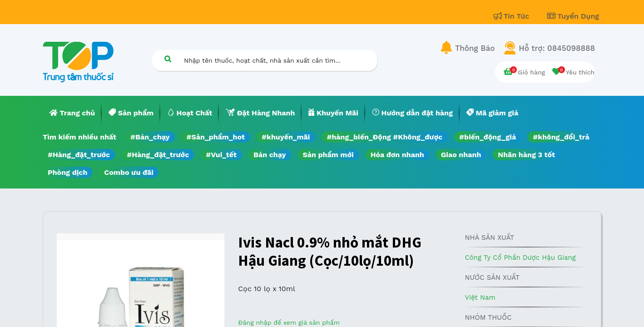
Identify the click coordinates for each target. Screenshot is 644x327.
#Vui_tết (221, 155)
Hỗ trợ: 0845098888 (557, 48)
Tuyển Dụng (573, 16)
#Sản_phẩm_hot (216, 137)
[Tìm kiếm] (168, 59)
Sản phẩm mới (328, 155)
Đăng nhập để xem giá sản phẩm (289, 322)
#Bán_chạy (150, 137)
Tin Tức (513, 16)
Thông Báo (475, 48)
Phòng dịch (67, 172)
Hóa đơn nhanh (397, 155)
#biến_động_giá (488, 137)
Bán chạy (270, 155)
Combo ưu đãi (129, 172)
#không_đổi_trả (561, 137)
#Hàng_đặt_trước (79, 155)
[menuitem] (72, 113)
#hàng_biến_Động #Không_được (384, 137)
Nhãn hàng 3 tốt (526, 155)
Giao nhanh (461, 155)
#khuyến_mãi (286, 137)
